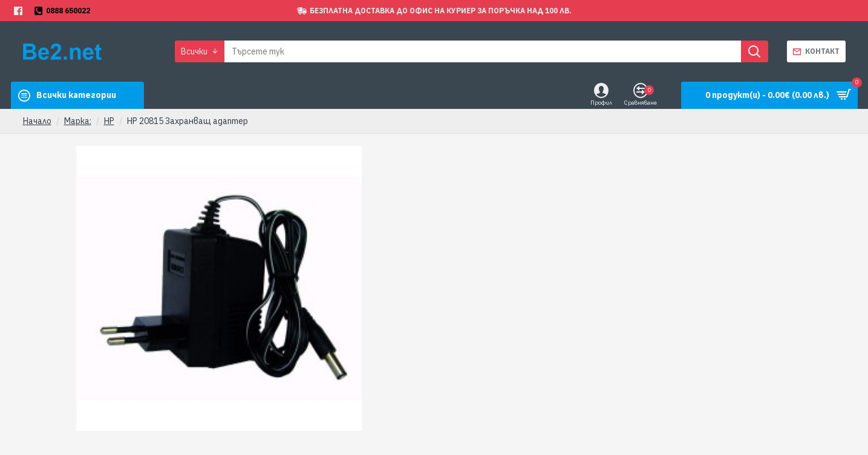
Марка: (78, 121)
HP (109, 121)
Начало (37, 121)
